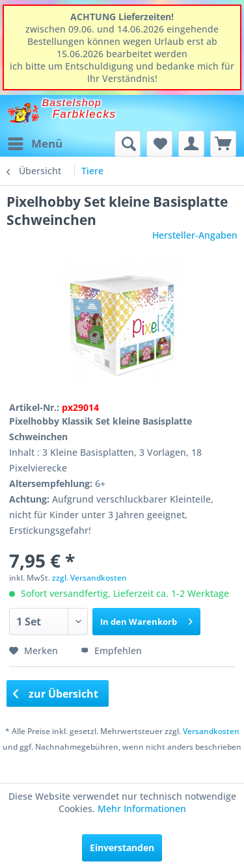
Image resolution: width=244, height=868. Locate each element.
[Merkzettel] (159, 144)
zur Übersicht (56, 694)
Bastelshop (72, 102)
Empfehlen (111, 651)
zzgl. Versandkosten (89, 578)
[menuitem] (34, 144)
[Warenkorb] (223, 144)
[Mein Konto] (191, 144)
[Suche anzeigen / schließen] (128, 144)
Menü (35, 142)
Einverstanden (122, 848)
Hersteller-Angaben (195, 235)
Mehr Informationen (142, 809)
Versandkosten (211, 731)
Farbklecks (85, 114)
